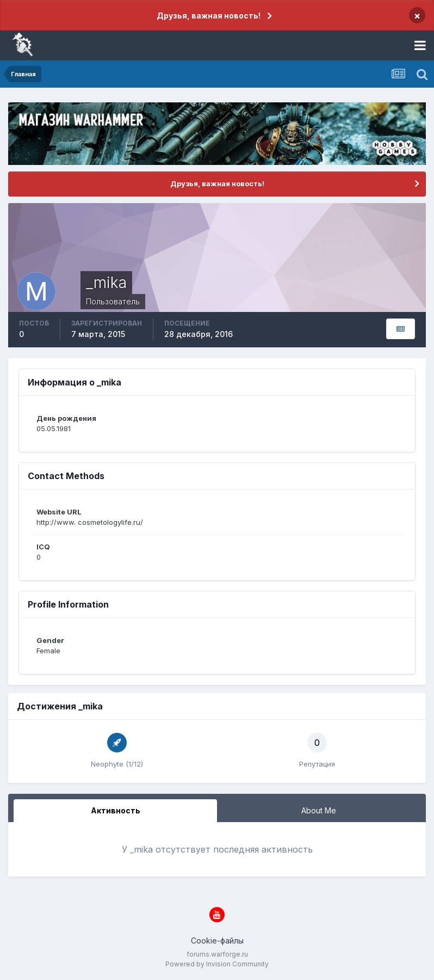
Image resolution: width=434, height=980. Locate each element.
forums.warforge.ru (217, 954)
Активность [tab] (116, 810)
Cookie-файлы (217, 941)
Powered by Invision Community (217, 964)
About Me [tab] (319, 810)
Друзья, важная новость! (209, 16)
